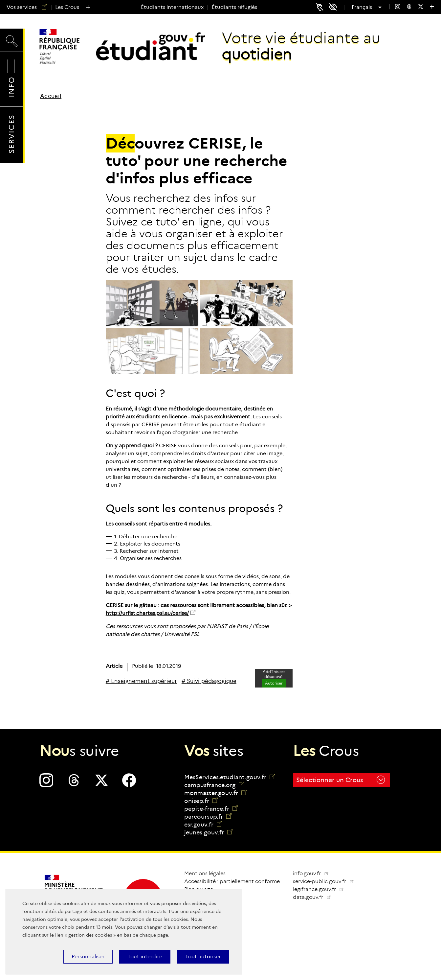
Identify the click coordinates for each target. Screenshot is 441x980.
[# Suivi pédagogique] (209, 681)
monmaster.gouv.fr (215, 793)
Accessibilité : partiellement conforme (232, 881)
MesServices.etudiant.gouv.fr (230, 777)
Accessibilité (335, 7)
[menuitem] (398, 7)
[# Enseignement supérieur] (141, 681)
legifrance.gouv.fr (321, 889)
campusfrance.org (214, 785)
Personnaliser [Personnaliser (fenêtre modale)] (88, 957)
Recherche (12, 40)
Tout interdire (145, 957)
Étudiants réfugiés (234, 7)
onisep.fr (201, 801)
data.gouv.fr (315, 897)
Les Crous (67, 7)
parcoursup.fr (208, 817)
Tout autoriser (203, 957)
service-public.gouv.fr (326, 881)
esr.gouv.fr (203, 825)
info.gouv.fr (311, 873)
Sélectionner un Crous (341, 780)
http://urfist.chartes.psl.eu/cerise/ (147, 613)
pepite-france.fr (211, 809)
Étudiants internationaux (172, 7)
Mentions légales (205, 873)
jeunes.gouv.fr (208, 832)
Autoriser (274, 683)
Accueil (51, 96)
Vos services (24, 7)
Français (363, 7)
